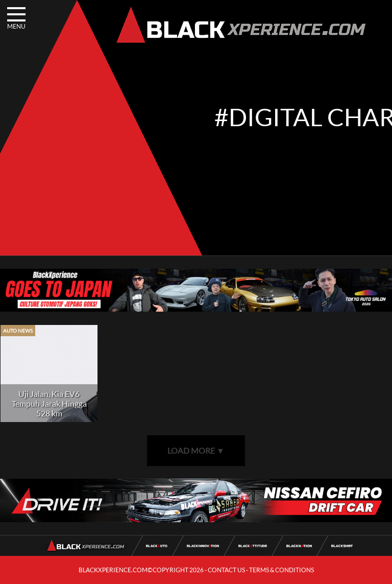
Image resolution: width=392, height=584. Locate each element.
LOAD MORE (196, 450)
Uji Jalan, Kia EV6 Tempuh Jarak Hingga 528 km (49, 403)
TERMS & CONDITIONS (281, 570)
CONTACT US (226, 570)
